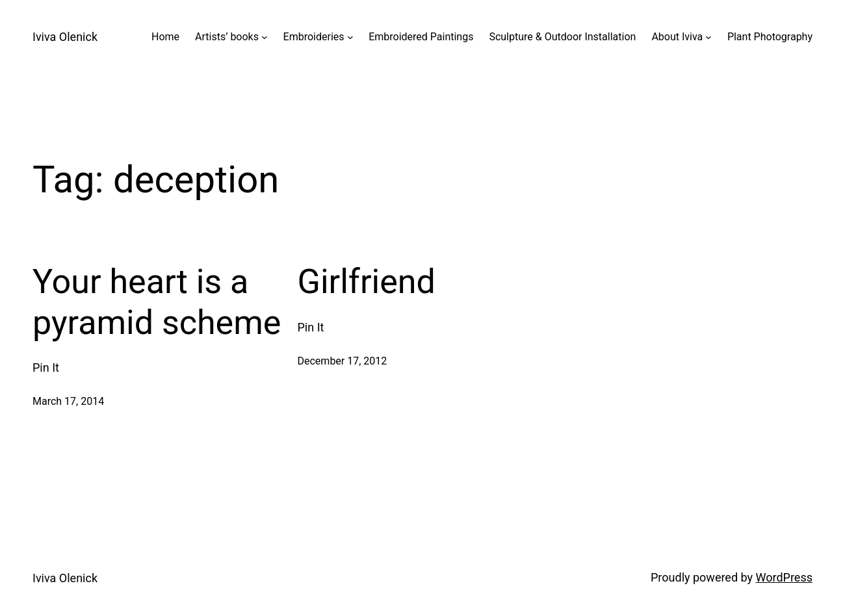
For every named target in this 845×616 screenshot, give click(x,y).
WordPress (784, 577)
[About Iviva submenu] (708, 37)
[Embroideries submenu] (350, 37)
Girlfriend (367, 282)
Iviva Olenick (65, 37)
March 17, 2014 (68, 401)
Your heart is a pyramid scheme (157, 302)
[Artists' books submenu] (265, 37)
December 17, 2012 (343, 361)
